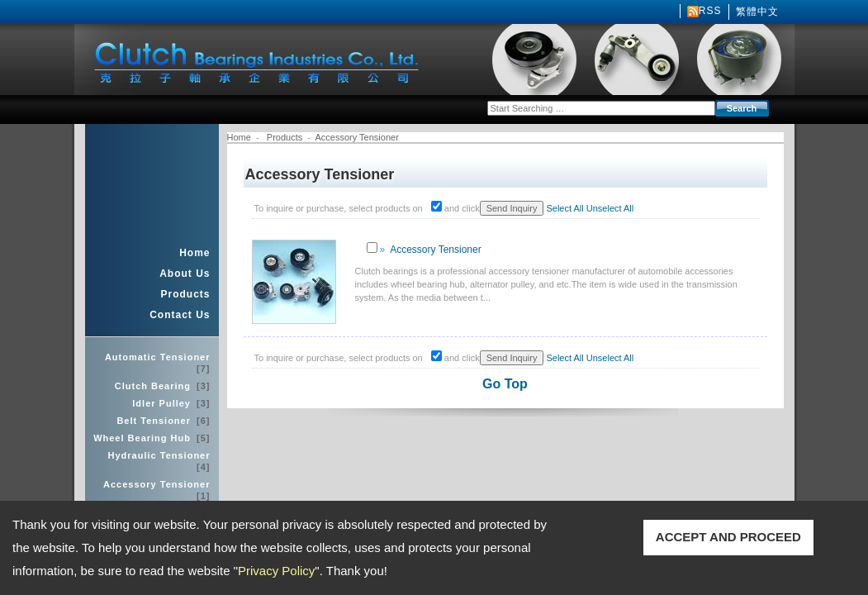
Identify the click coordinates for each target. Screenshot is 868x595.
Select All (564, 208)
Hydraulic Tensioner (159, 461)
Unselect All (610, 208)
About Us (185, 274)
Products (185, 294)
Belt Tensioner (163, 421)
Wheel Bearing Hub (152, 438)
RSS (710, 11)
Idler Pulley (171, 403)
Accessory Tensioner (157, 490)
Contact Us (180, 315)
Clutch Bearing (163, 386)
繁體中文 (757, 12)
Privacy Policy (276, 571)
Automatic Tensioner (158, 363)
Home (194, 253)
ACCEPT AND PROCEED (728, 537)
